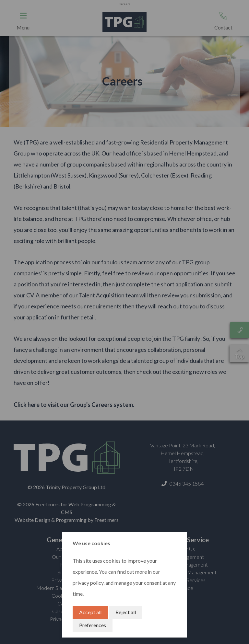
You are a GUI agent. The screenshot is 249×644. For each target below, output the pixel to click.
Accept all (90, 612)
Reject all (126, 612)
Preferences (93, 625)
